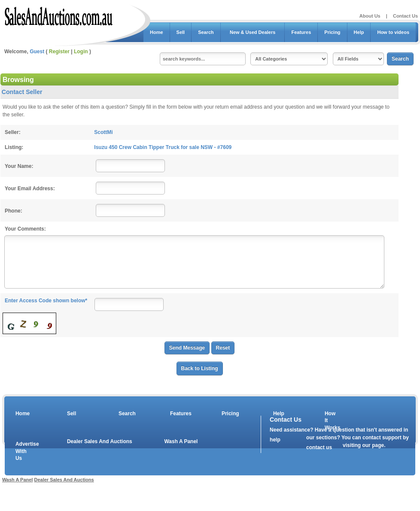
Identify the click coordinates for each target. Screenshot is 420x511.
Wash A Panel (181, 441)
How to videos (393, 32)
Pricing (332, 32)
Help (359, 32)
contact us (319, 447)
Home (157, 32)
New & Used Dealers (253, 32)
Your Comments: (25, 229)
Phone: (14, 211)
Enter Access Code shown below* (46, 301)
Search (206, 32)
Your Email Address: (30, 189)
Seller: (13, 132)
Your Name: (19, 166)
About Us (370, 16)
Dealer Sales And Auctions (100, 441)
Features (301, 32)
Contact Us (405, 16)
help (275, 440)
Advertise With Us (22, 451)
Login (81, 52)
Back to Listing (200, 368)
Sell (181, 32)
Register (59, 52)
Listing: (14, 147)
